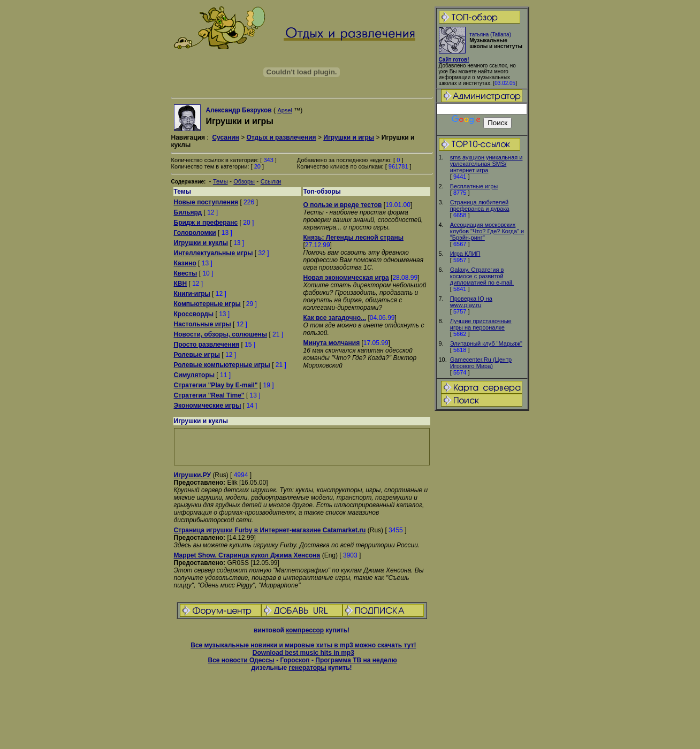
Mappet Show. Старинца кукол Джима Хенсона (247, 555)
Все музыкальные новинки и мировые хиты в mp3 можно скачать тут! (303, 645)
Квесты (186, 273)
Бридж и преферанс (206, 223)
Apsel (285, 110)
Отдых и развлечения (281, 137)
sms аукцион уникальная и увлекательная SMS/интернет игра (486, 164)
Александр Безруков (238, 110)
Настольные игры (203, 324)
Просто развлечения (207, 345)
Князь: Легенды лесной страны (353, 238)
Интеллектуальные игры (214, 253)
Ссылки (271, 181)
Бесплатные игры (474, 186)
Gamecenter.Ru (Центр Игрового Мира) (481, 363)
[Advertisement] (482, 580)
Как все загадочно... (335, 318)
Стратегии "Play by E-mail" (216, 385)
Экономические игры (208, 406)
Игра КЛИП (465, 254)
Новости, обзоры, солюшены (221, 334)
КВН (181, 284)
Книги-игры (192, 294)
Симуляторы (195, 375)
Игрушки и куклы (201, 243)
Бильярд (188, 212)
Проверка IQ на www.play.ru (471, 302)
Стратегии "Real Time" (209, 395)
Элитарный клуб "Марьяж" (486, 343)
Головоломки (195, 233)
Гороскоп (295, 660)
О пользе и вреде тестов (343, 205)
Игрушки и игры (349, 137)
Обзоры (244, 181)
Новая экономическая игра (346, 278)
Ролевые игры (197, 355)
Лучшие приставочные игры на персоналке (481, 324)
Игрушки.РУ (193, 475)
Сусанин (225, 137)
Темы (220, 181)
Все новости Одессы (241, 660)
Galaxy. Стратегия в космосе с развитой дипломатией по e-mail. (482, 276)
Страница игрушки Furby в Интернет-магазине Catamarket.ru (270, 530)
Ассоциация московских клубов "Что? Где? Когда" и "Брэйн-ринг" (487, 231)
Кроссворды (194, 314)
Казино (185, 263)
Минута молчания (332, 343)
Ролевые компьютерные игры (222, 365)
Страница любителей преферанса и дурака (480, 205)
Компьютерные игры (207, 304)
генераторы (307, 668)
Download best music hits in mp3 (303, 653)
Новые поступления (206, 202)
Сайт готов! (454, 60)
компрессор (305, 630)
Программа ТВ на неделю (356, 660)
